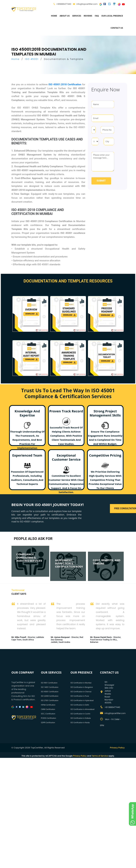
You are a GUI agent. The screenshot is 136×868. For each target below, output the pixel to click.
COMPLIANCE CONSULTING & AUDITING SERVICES (29, 557)
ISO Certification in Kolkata (81, 718)
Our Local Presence (112, 16)
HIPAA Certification (48, 705)
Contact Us (117, 28)
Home (54, 16)
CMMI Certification (48, 709)
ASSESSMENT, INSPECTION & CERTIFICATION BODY (69, 563)
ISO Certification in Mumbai (81, 683)
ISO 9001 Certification (49, 683)
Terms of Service (100, 756)
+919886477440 (64, 4)
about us (65, 16)
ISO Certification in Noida (80, 723)
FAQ (97, 16)
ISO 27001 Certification (50, 700)
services (77, 16)
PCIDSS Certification (49, 718)
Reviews (88, 16)
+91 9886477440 (112, 707)
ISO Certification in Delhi (80, 705)
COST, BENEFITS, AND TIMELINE (107, 562)
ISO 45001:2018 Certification (65, 84)
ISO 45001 (32, 59)
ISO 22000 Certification (50, 696)
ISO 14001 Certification (50, 687)
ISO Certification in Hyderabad (82, 700)
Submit (101, 181)
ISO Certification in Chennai (81, 692)
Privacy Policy (117, 748)
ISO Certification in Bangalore (82, 687)
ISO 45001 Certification (50, 692)
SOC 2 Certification (48, 714)
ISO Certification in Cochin (80, 714)
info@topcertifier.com (85, 4)
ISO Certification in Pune (80, 696)
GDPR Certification (48, 723)
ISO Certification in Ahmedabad (83, 709)
